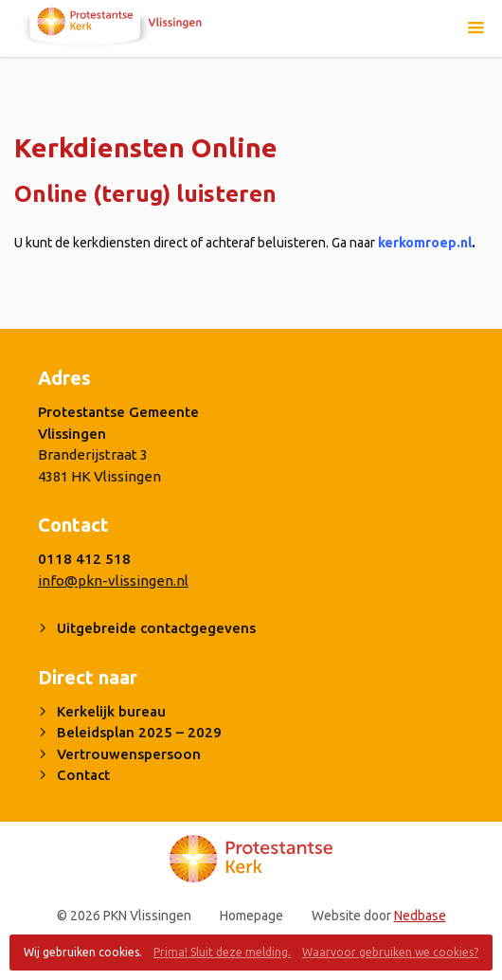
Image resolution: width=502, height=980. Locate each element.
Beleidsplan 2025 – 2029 (139, 732)
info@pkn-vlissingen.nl (113, 581)
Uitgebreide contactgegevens (156, 628)
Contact (83, 775)
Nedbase (420, 916)
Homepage (251, 916)
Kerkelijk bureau (111, 711)
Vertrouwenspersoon (129, 754)
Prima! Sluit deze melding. (222, 952)
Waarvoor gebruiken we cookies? (390, 952)
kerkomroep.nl (427, 243)
